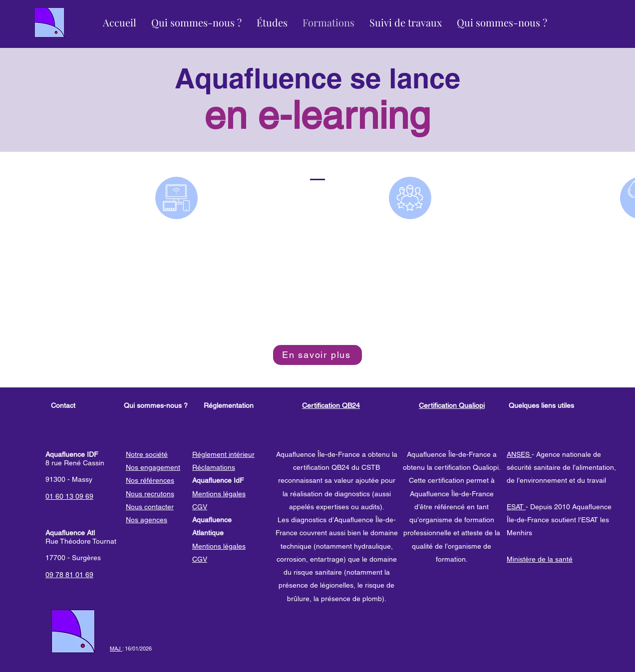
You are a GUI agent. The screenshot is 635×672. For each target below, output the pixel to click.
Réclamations (214, 467)
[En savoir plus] (317, 355)
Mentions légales (219, 494)
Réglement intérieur (223, 454)
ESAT (516, 507)
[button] (196, 22)
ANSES (519, 454)
